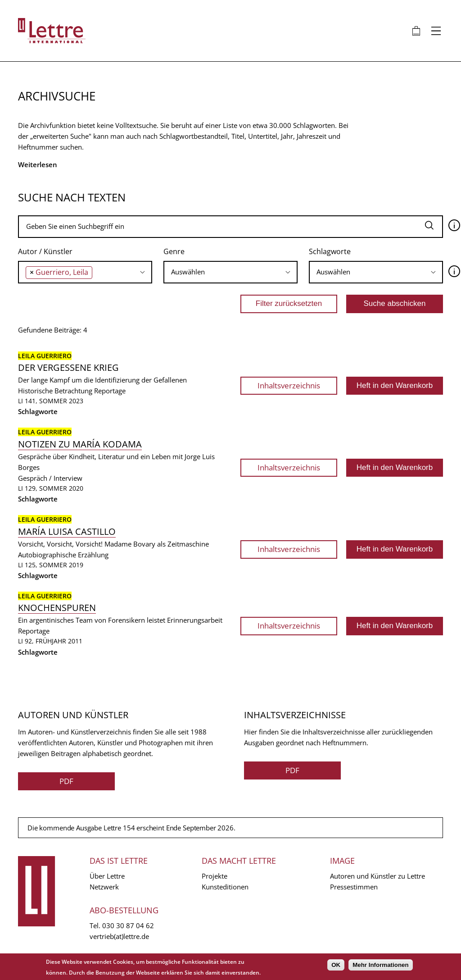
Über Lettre (107, 876)
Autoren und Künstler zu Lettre (377, 876)
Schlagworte (330, 251)
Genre (174, 251)
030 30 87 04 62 (128, 925)
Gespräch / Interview (50, 478)
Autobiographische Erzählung (63, 555)
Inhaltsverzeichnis (289, 385)
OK (336, 965)
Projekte (215, 876)
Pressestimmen (354, 887)
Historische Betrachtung (55, 391)
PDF (66, 781)
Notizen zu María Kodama (80, 444)
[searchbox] (97, 272)
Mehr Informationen (380, 965)
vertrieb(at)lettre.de (119, 936)
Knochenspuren (57, 608)
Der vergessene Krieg (68, 367)
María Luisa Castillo (67, 531)
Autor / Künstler (45, 251)
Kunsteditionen (225, 887)
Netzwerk (104, 887)
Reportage (110, 391)
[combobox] (85, 272)
